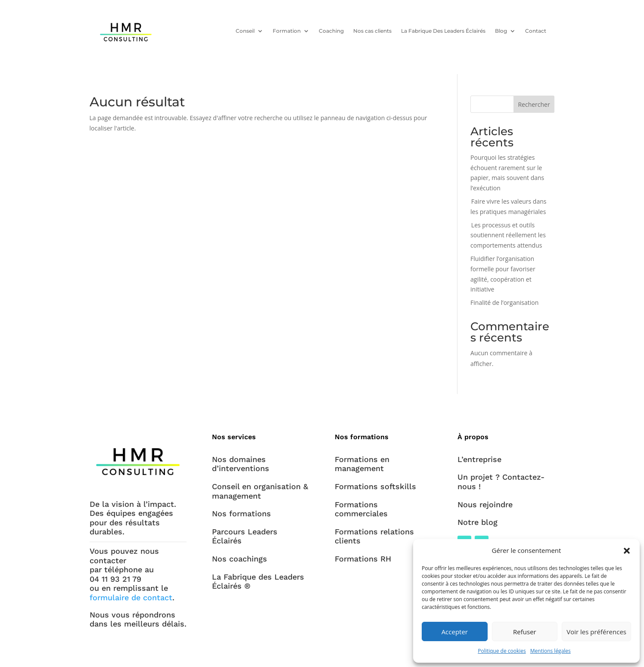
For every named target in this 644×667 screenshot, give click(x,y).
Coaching (331, 30)
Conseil (245, 30)
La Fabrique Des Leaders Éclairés (443, 30)
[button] (627, 551)
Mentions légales (551, 651)
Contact (535, 30)
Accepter (455, 632)
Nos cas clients (372, 30)
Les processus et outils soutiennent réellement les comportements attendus (508, 235)
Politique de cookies (502, 651)
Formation (286, 30)
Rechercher (534, 104)
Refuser (525, 632)
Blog (501, 30)
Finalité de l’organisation (504, 302)
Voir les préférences (596, 632)
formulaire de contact (131, 597)
